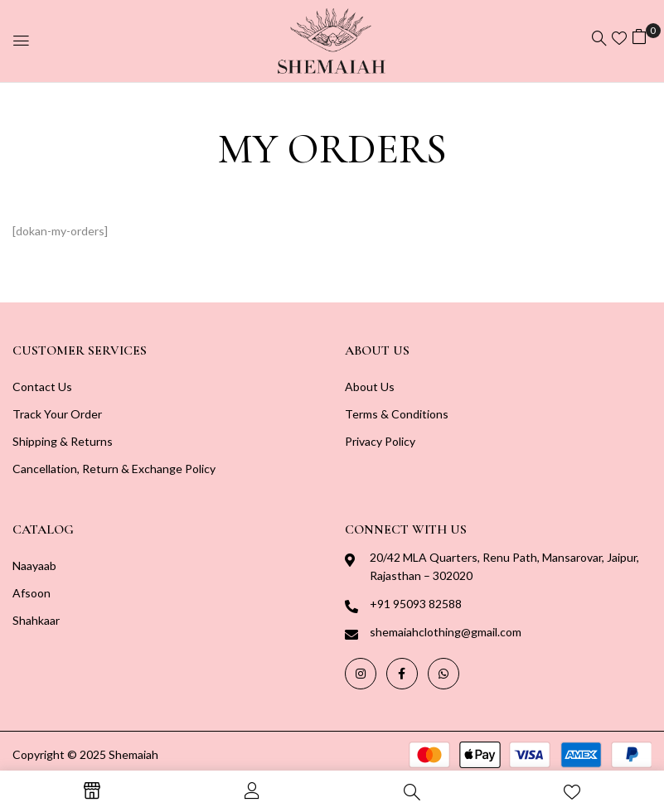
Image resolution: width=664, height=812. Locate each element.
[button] (639, 39)
